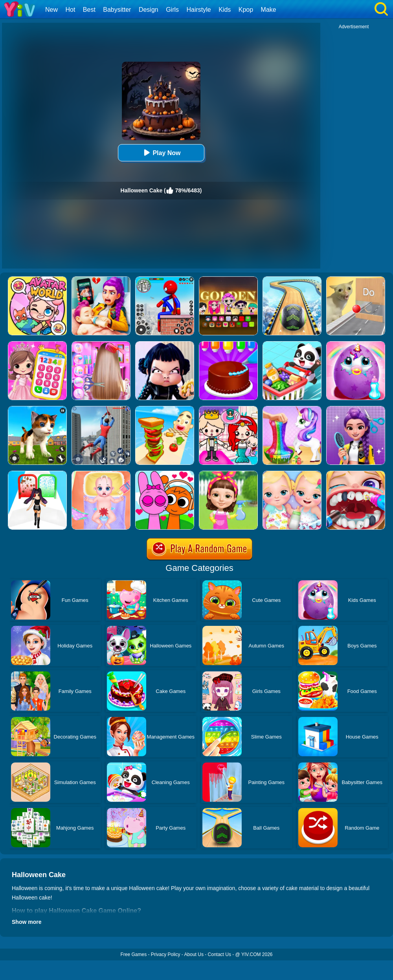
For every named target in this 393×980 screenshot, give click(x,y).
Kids (225, 10)
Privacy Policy (166, 954)
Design (149, 10)
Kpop (246, 10)
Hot (70, 10)
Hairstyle (199, 10)
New (51, 10)
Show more (27, 922)
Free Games (133, 954)
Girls (172, 10)
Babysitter (117, 10)
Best (89, 10)
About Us (194, 954)
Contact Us (219, 954)
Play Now (161, 153)
